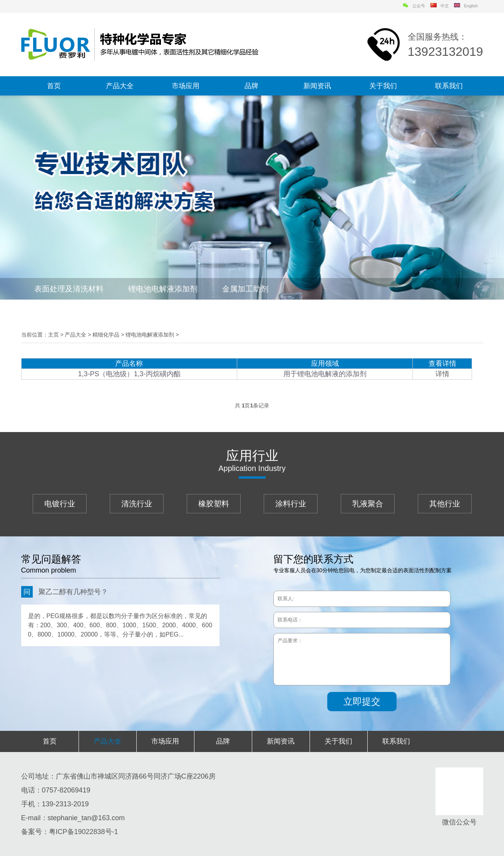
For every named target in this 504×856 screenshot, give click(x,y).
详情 (442, 374)
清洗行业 (137, 504)
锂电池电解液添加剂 (163, 289)
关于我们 (383, 86)
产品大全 (120, 86)
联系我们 (449, 86)
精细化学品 (106, 335)
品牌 (251, 86)
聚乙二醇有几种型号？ (64, 592)
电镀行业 (60, 504)
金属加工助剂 (245, 289)
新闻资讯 (317, 86)
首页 (54, 86)
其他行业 (445, 504)
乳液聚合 (368, 504)
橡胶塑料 (214, 504)
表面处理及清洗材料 (69, 289)
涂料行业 (291, 504)
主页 (54, 335)
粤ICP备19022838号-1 (84, 832)
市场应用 (186, 86)
